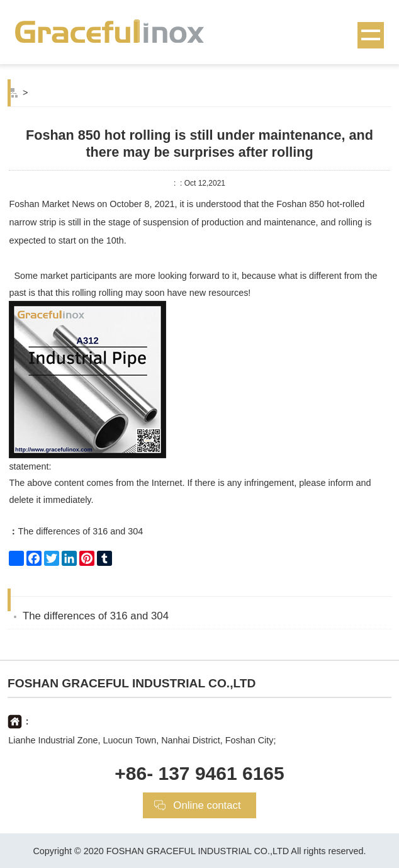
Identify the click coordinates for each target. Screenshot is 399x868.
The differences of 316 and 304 (76, 531)
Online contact (207, 805)
